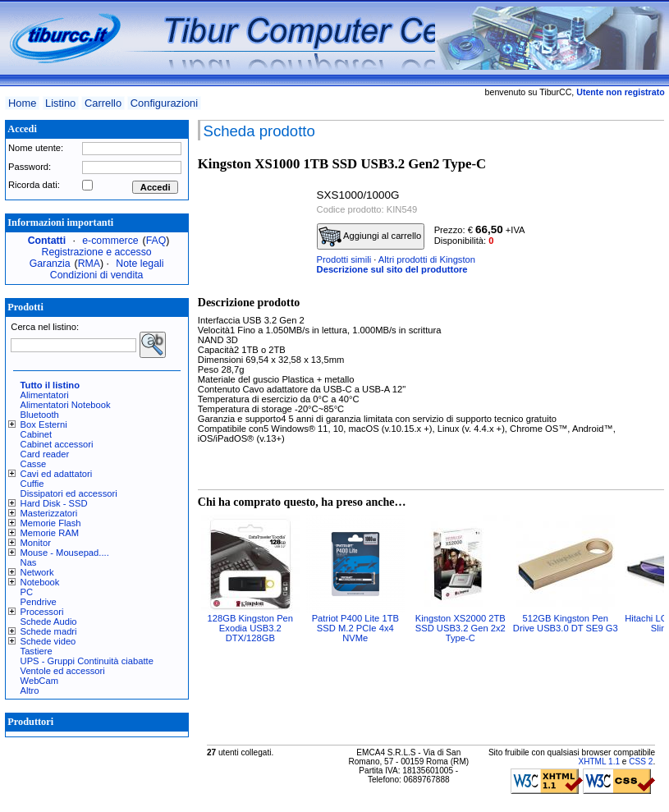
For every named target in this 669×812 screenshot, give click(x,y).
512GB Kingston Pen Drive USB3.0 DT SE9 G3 (566, 623)
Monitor (36, 543)
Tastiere (37, 651)
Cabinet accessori (57, 444)
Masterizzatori (49, 513)
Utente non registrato (620, 92)
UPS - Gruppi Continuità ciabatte (87, 661)
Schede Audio (49, 622)
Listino (60, 103)
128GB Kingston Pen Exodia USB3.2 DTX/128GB (251, 628)
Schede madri (49, 631)
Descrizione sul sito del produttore (392, 269)
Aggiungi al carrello (370, 236)
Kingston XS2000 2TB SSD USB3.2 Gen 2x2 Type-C (461, 628)
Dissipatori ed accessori (69, 493)
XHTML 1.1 (599, 762)
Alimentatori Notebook (66, 405)
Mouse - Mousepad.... (65, 553)
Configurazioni (164, 103)
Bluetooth (40, 415)
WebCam (39, 681)
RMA (89, 264)
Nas (29, 562)
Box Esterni (44, 424)
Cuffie (32, 484)
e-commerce (110, 241)
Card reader (45, 454)
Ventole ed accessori (63, 671)
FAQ (156, 241)
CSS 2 (641, 762)
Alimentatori (45, 395)
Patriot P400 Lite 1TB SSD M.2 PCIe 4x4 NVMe (355, 628)
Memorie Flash (51, 523)
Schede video (48, 641)
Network (37, 572)
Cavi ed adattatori (57, 474)
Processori (42, 612)
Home (22, 103)
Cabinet (37, 434)
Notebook (40, 582)
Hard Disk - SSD (54, 503)
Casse (34, 464)
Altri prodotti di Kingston (427, 259)
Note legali (140, 264)
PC (27, 592)
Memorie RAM (50, 533)
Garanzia (50, 264)
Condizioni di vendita (97, 275)
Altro (30, 690)
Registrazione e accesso (97, 252)
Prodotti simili (344, 259)
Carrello (103, 103)
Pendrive (39, 602)
